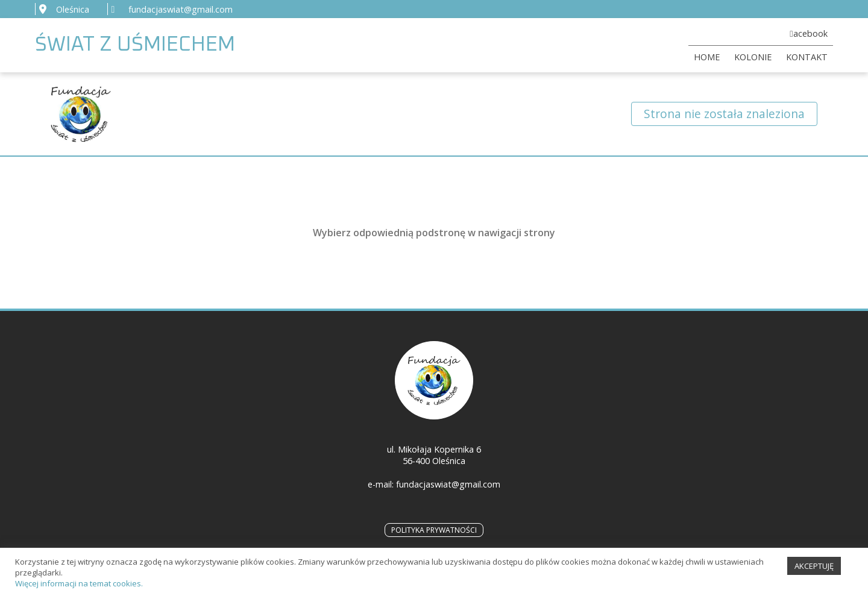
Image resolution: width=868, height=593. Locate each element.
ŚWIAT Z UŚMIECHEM (135, 45)
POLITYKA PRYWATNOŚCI (434, 530)
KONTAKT (807, 57)
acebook (810, 33)
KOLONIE (753, 57)
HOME (707, 57)
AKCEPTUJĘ (814, 571)
